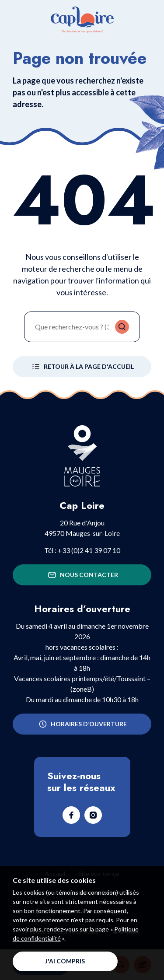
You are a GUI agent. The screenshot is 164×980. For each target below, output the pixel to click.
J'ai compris (65, 961)
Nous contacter (82, 575)
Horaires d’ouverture (82, 724)
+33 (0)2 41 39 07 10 (89, 550)
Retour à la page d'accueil (82, 367)
